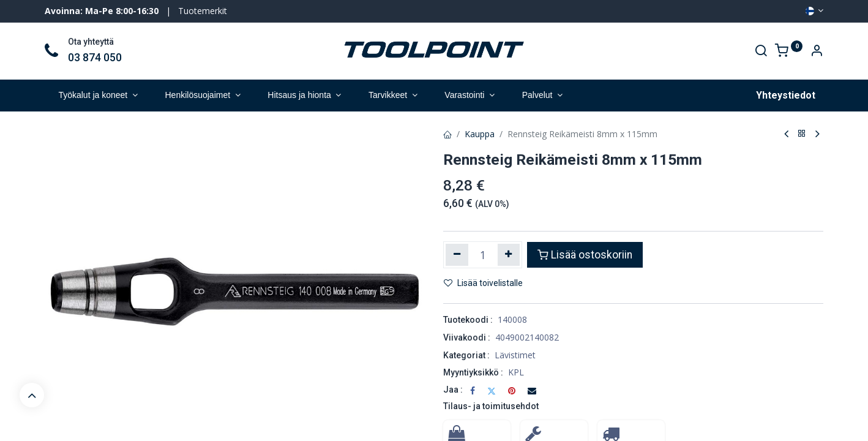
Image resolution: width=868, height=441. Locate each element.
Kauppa (480, 134)
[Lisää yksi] (509, 255)
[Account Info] (817, 52)
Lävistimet (515, 355)
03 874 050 (95, 58)
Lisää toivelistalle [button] (483, 283)
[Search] (761, 52)
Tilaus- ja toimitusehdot (491, 406)
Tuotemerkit (203, 11)
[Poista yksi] (457, 255)
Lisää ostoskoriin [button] (585, 255)
